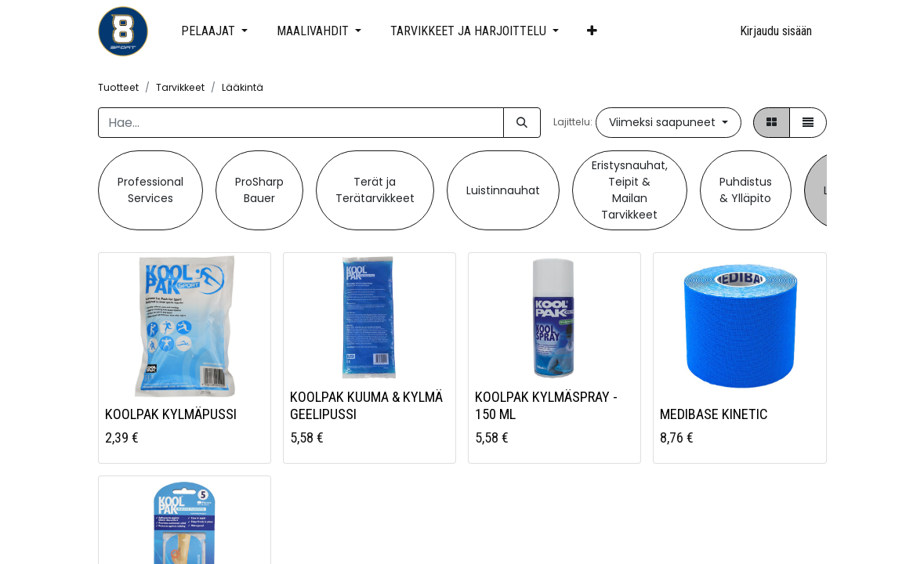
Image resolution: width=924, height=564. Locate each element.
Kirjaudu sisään (776, 31)
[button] (592, 31)
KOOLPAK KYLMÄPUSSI (171, 414)
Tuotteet (118, 87)
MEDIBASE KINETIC (714, 414)
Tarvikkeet (180, 87)
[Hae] (522, 123)
